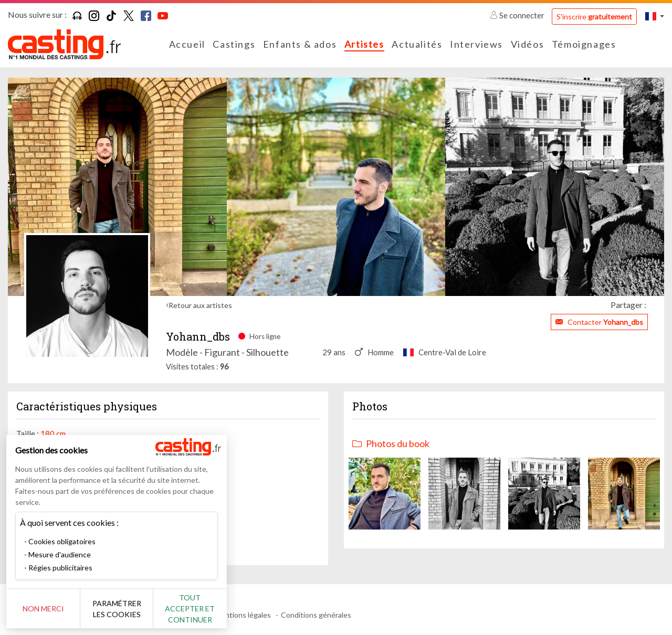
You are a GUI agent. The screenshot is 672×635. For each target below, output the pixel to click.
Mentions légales (243, 615)
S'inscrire (594, 17)
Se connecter (518, 15)
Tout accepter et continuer (190, 608)
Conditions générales (316, 615)
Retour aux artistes (200, 305)
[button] (655, 16)
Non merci (43, 608)
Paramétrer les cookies (117, 609)
